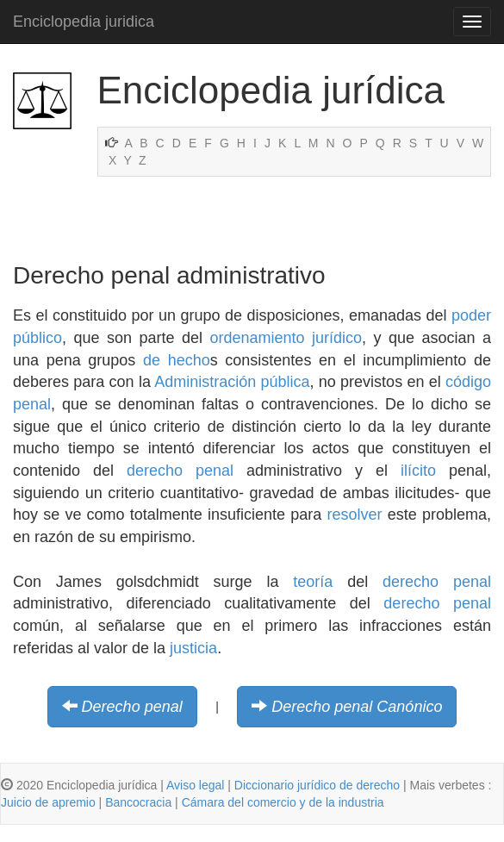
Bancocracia (138, 802)
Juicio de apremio (48, 802)
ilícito (418, 471)
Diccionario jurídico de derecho (317, 785)
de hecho (177, 360)
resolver (355, 515)
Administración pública (232, 382)
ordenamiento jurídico (286, 338)
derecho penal (180, 471)
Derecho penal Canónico (357, 707)
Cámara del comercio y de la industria (283, 802)
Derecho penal (132, 707)
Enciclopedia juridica (84, 22)
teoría (313, 582)
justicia (193, 648)
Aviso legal (195, 785)
